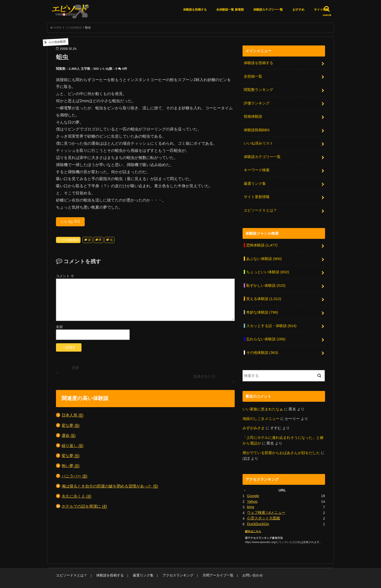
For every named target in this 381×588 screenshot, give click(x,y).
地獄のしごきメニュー (261, 411)
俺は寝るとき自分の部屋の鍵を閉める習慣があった (110, 487)
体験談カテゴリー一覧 (268, 10)
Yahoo (252, 493)
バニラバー (75, 477)
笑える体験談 (263, 294)
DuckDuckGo (258, 515)
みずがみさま (254, 421)
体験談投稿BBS (256, 129)
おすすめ (299, 10)
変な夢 (71, 427)
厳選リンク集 (255, 181)
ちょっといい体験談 (267, 268)
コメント (65, 277)
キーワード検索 (256, 168)
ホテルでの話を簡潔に (84, 508)
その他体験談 (70, 241)
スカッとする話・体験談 (271, 320)
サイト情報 (321, 10)
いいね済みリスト (258, 142)
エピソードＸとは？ (260, 207)
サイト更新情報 (256, 194)
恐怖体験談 (261, 242)
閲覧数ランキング (258, 90)
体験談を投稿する (195, 10)
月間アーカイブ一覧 (206, 566)
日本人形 (73, 417)
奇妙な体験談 (262, 307)
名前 (59, 328)
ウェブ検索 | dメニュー (266, 504)
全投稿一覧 (253, 77)
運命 (69, 437)
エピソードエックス (280, 580)
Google (253, 488)
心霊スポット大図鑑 (264, 509)
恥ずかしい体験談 (265, 281)
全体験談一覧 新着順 (230, 10)
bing (250, 498)
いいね (70, 223)
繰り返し (73, 447)
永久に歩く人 (76, 497)
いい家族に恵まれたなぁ (263, 402)
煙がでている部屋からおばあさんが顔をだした (281, 445)
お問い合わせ (238, 566)
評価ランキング (256, 103)
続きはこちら (253, 522)
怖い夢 (71, 467)
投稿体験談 (253, 116)
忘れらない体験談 (265, 333)
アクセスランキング (169, 566)
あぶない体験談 (264, 255)
